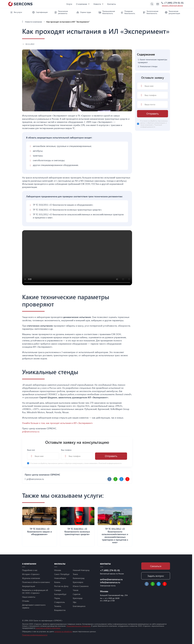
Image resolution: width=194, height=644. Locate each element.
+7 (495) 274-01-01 (174, 3)
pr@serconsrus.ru (31, 431)
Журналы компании (31, 578)
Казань (57, 582)
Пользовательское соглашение (78, 626)
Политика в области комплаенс (36, 582)
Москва (58, 570)
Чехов (76, 590)
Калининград (79, 578)
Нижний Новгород (81, 570)
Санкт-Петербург (62, 574)
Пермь (57, 598)
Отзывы (26, 601)
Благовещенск (79, 606)
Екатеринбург (60, 594)
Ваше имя (43, 454)
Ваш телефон (77, 454)
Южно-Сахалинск (81, 586)
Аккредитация (29, 586)
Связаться (156, 566)
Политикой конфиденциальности (110, 463)
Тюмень (58, 606)
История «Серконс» (31, 574)
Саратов (77, 594)
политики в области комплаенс (48, 628)
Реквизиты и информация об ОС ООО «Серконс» (35, 591)
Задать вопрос (156, 576)
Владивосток (60, 610)
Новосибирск (60, 578)
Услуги (69, 4)
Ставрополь (60, 602)
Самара (58, 590)
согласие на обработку (63, 631)
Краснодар (78, 598)
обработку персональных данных (52, 463)
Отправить (111, 456)
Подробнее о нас (30, 570)
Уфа (75, 602)
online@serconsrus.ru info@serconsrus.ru (111, 581)
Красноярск (78, 582)
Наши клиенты (29, 597)
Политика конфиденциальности (35, 635)
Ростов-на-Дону (61, 586)
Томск (75, 574)
